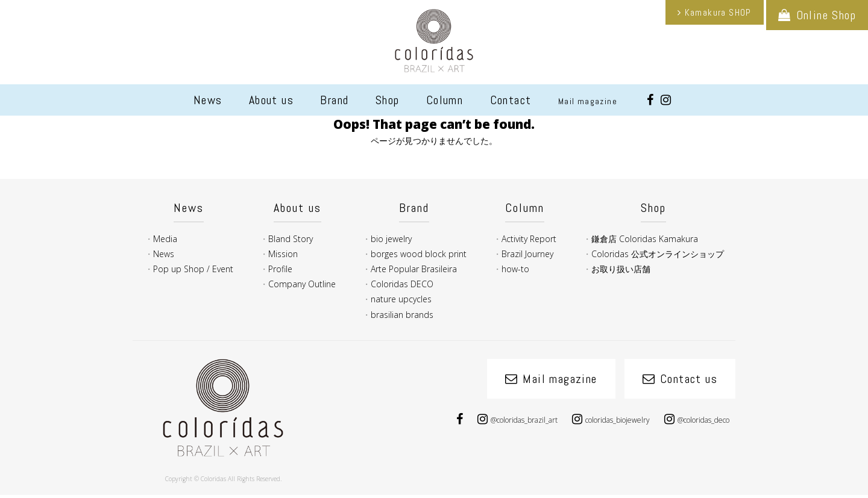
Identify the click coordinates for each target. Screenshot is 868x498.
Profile (280, 269)
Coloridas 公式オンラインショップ (658, 254)
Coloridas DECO (402, 284)
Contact (511, 100)
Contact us (689, 379)
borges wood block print (419, 254)
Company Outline (302, 284)
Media (165, 239)
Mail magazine (588, 101)
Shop (388, 100)
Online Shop (826, 15)
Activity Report (529, 239)
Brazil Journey (527, 254)
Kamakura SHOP (718, 12)
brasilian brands (402, 315)
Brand (334, 100)
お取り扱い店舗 (621, 269)
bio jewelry (391, 239)
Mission (283, 254)
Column (445, 100)
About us (271, 100)
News (208, 100)
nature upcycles (401, 299)
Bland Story (291, 239)
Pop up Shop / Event (193, 269)
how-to (515, 269)
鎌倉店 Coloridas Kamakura (645, 239)
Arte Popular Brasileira (414, 269)
